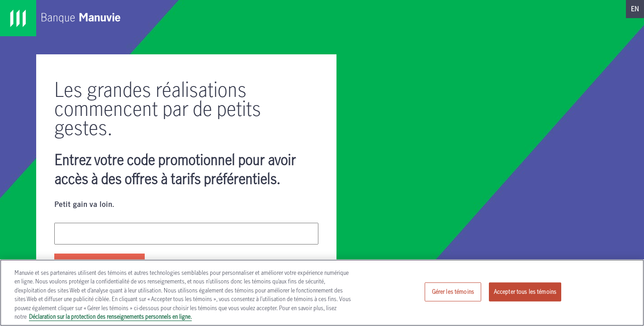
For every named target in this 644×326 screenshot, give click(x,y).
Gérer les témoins (453, 292)
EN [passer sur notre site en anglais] (635, 9)
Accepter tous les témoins (525, 292)
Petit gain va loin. (84, 205)
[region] (322, 293)
